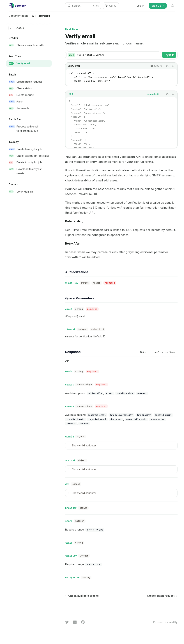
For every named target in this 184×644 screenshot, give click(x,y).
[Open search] (83, 6)
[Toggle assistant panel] (111, 6)
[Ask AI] (173, 66)
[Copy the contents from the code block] (167, 66)
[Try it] (169, 55)
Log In (140, 6)
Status (16, 28)
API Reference (41, 17)
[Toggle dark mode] (172, 6)
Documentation (18, 17)
